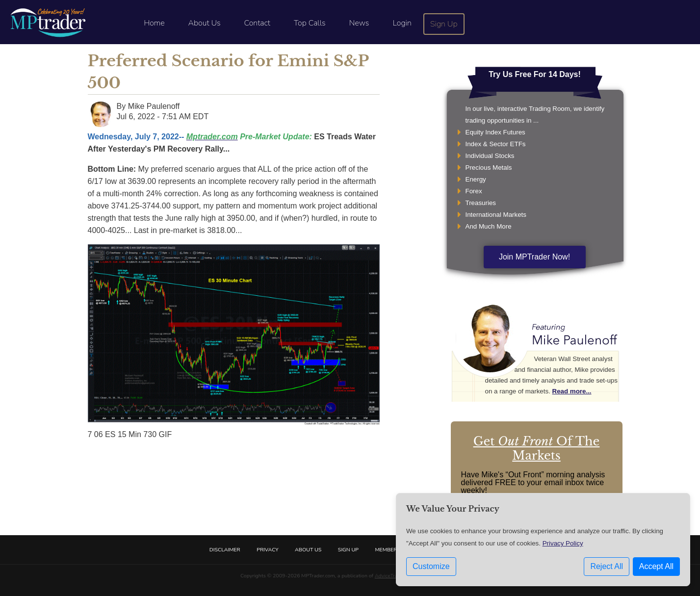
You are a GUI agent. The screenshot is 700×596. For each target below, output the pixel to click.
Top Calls (310, 23)
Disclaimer (225, 550)
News (359, 23)
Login (402, 23)
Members (388, 550)
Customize (431, 566)
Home (154, 23)
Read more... (572, 391)
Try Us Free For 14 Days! (535, 74)
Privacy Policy (563, 543)
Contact (257, 23)
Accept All (656, 566)
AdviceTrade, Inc (394, 576)
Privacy (267, 550)
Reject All (607, 566)
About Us (205, 23)
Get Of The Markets (537, 448)
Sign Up (444, 24)
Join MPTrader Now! (534, 257)
